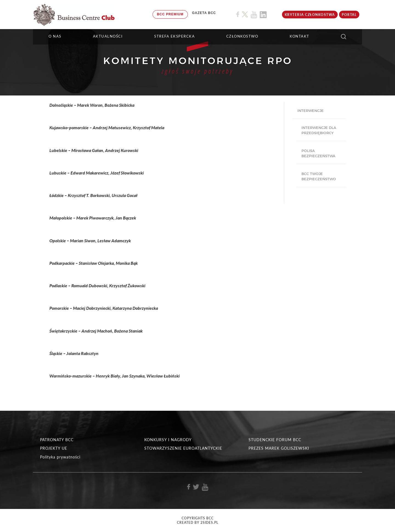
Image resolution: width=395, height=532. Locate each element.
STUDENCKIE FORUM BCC (275, 440)
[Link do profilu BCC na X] (245, 15)
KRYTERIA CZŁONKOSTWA (310, 15)
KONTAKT (300, 36)
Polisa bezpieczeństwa (318, 153)
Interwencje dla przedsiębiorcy (319, 130)
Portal (349, 15)
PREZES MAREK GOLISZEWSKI (279, 448)
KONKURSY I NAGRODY (168, 440)
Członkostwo (242, 36)
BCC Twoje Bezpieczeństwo (319, 176)
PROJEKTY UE (54, 448)
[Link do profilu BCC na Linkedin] (263, 15)
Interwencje (311, 111)
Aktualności (108, 36)
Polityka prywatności (60, 457)
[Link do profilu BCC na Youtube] (254, 15)
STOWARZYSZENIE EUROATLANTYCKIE (183, 448)
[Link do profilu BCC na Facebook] (238, 14)
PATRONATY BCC (57, 440)
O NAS (55, 36)
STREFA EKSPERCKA (174, 36)
